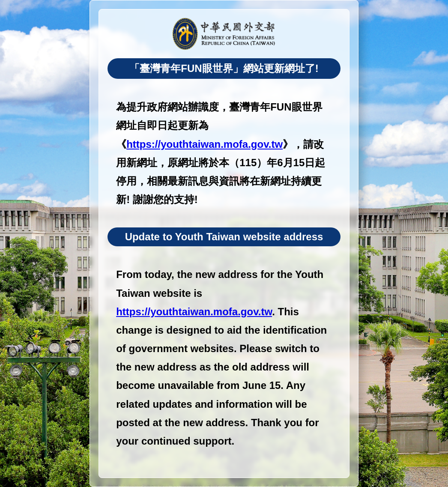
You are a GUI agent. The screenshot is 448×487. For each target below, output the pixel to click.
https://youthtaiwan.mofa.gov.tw (205, 144)
